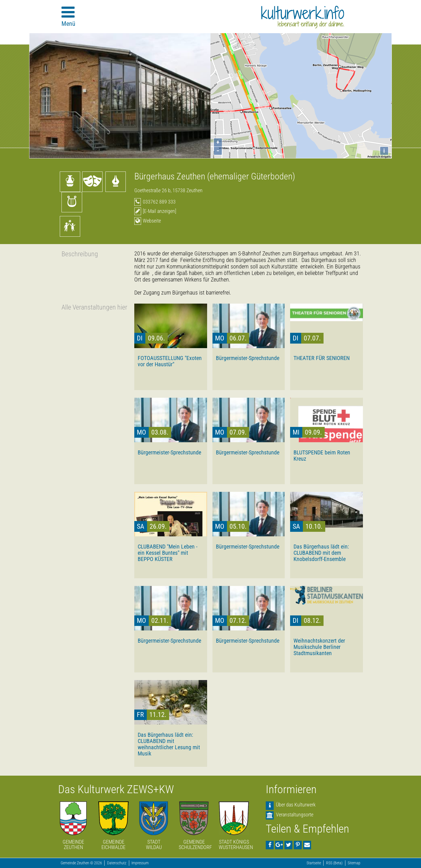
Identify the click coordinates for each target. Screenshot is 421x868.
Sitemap (354, 863)
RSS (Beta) (334, 863)
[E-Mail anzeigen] (160, 211)
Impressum (140, 863)
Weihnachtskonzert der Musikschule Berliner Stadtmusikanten (319, 647)
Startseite (314, 863)
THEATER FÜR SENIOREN (322, 358)
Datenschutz (117, 863)
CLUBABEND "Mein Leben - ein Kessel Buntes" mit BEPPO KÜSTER (168, 553)
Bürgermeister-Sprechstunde (248, 358)
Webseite (152, 221)
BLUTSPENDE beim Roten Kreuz (322, 456)
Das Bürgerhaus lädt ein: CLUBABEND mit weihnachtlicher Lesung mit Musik (169, 744)
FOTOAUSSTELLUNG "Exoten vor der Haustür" (170, 361)
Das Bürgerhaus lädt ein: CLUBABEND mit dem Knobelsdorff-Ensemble (321, 553)
